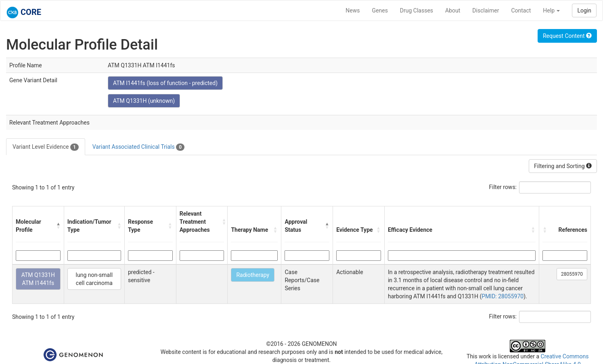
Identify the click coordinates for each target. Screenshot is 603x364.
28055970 (572, 274)
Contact (521, 10)
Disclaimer (486, 10)
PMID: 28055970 (502, 296)
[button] (58, 226)
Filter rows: (503, 187)
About (453, 10)
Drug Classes (417, 10)
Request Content (567, 36)
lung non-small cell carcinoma (94, 279)
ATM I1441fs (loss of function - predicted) (165, 83)
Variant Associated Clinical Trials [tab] (138, 147)
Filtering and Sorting (563, 166)
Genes (380, 10)
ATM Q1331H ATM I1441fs (38, 279)
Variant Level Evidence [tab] (46, 147)
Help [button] (551, 10)
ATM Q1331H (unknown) (144, 101)
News (353, 10)
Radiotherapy (253, 275)
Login (584, 10)
